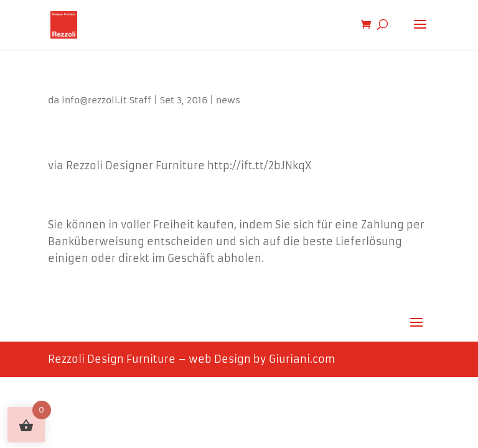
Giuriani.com (302, 359)
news (228, 100)
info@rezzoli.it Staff (106, 100)
